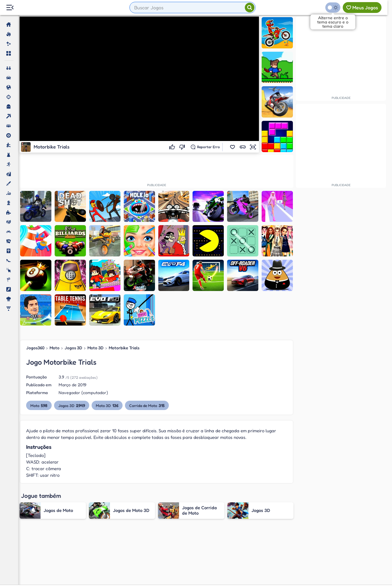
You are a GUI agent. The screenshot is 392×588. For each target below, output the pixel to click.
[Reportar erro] (205, 147)
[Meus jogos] (362, 8)
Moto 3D (96, 348)
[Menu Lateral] (10, 8)
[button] (232, 147)
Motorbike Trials (124, 348)
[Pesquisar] (250, 8)
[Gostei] (173, 147)
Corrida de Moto (147, 405)
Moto (55, 348)
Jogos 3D (73, 348)
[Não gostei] (183, 147)
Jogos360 (35, 348)
